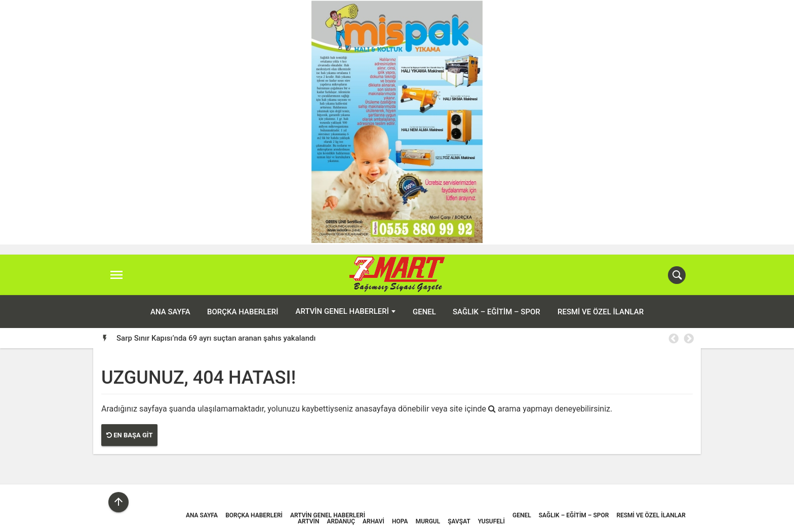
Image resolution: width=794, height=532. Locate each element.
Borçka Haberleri (243, 312)
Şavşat (459, 521)
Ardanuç (341, 521)
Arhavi (373, 521)
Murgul (428, 521)
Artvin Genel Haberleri (342, 311)
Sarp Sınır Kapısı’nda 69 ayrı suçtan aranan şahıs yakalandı (216, 338)
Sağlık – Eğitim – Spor (497, 312)
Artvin (308, 521)
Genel (424, 312)
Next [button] (688, 339)
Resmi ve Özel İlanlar (601, 312)
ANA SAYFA (170, 312)
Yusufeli (491, 521)
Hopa (400, 521)
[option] (405, 338)
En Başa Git (129, 435)
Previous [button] (673, 339)
